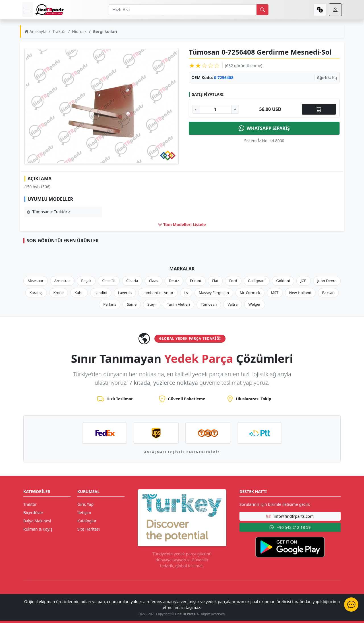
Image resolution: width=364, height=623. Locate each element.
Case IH (109, 281)
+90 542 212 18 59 (290, 527)
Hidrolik (79, 31)
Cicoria (132, 281)
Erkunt (196, 281)
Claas (154, 281)
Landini (101, 293)
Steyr (152, 304)
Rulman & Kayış (38, 529)
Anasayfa (35, 31)
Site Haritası (89, 529)
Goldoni (283, 281)
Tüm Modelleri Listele (182, 224)
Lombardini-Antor (158, 293)
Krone (59, 293)
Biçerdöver (33, 513)
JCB (303, 281)
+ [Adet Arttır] (235, 109)
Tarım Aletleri (178, 304)
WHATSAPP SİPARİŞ (264, 128)
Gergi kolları (105, 31)
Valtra (232, 304)
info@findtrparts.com (290, 516)
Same (132, 304)
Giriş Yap (85, 504)
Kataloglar (87, 521)
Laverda (125, 293)
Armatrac (62, 281)
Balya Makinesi (37, 521)
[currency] (320, 10)
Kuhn (79, 293)
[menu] (28, 10)
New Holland (300, 293)
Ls (186, 293)
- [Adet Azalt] (196, 109)
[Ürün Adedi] (215, 109)
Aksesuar (36, 281)
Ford (233, 281)
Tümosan (209, 304)
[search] (262, 10)
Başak (86, 281)
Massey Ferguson (214, 293)
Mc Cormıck (250, 293)
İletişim (84, 513)
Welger (255, 304)
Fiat (215, 281)
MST (275, 293)
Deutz (174, 281)
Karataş (36, 293)
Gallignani (257, 281)
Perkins (110, 304)
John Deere (327, 281)
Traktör (59, 31)
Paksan (328, 293)
